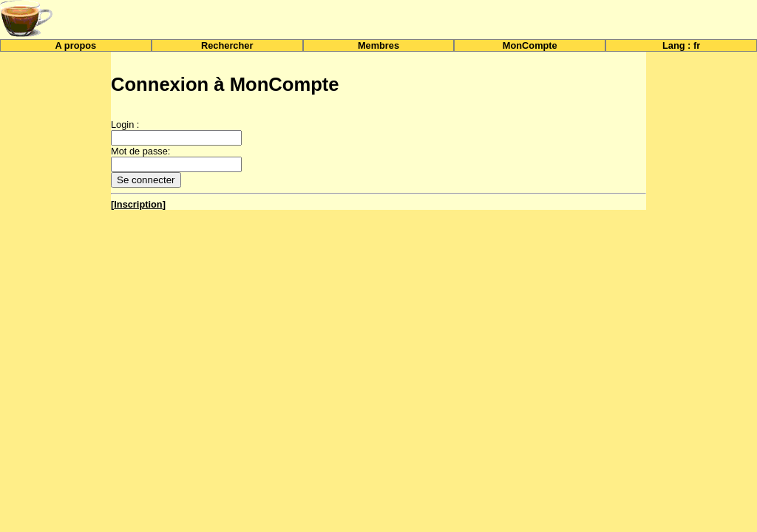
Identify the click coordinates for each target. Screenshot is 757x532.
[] (138, 204)
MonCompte (530, 45)
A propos (76, 45)
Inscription (138, 204)
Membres (378, 45)
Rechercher (227, 45)
